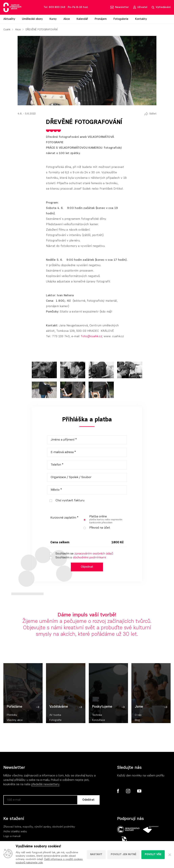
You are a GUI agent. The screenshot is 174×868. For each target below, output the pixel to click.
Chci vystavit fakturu (66, 501)
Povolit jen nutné (124, 855)
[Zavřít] (169, 855)
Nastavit (96, 855)
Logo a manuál (12, 837)
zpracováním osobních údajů (94, 554)
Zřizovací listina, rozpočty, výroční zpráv (26, 828)
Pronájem (101, 19)
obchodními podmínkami (89, 558)
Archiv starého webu (15, 833)
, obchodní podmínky (63, 828)
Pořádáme (15, 719)
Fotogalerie (121, 19)
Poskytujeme (102, 719)
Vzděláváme (59, 719)
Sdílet (153, 114)
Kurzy (53, 19)
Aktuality (9, 19)
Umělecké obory (32, 19)
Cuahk (7, 30)
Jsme (139, 719)
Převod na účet (95, 528)
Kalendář (82, 19)
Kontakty (141, 19)
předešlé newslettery (45, 785)
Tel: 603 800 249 (54, 7)
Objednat (87, 567)
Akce (67, 19)
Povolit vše (153, 855)
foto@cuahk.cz (91, 336)
